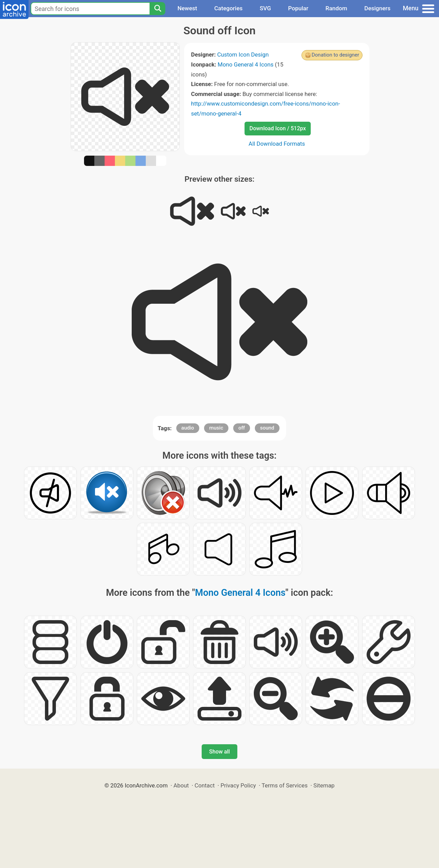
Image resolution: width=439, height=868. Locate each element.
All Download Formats (277, 144)
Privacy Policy (238, 785)
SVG (265, 8)
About (181, 785)
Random (336, 8)
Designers (377, 8)
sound (267, 428)
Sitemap (324, 785)
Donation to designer (335, 55)
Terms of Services (285, 785)
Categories (229, 8)
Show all (219, 752)
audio (188, 428)
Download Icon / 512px (277, 128)
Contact (205, 785)
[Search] (157, 9)
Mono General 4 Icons (246, 64)
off (242, 428)
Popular (298, 8)
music (216, 428)
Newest (187, 8)
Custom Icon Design (243, 55)
